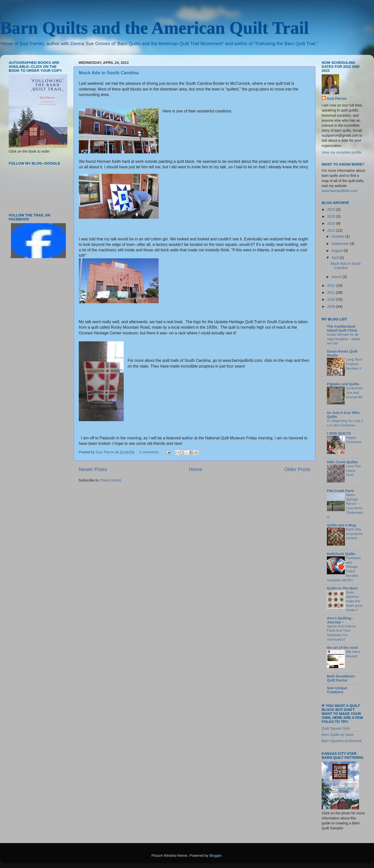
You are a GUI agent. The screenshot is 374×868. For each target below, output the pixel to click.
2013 (332, 230)
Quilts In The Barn (342, 588)
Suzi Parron (337, 98)
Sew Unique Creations (337, 690)
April (336, 258)
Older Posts (297, 469)
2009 (332, 306)
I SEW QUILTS (339, 433)
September (341, 244)
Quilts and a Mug (341, 525)
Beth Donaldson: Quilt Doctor (341, 678)
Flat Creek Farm (340, 491)
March (337, 277)
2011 (332, 292)
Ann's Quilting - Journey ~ (340, 620)
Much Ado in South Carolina (109, 73)
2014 (332, 223)
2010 (332, 299)
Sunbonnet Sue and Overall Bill (354, 393)
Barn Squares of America (342, 741)
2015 (332, 216)
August (338, 251)
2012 (332, 286)
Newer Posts (93, 469)
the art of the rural (342, 648)
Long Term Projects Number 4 (354, 364)
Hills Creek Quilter (342, 462)
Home (196, 469)
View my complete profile (342, 152)
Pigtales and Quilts (343, 384)
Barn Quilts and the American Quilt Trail (154, 28)
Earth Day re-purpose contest (354, 534)
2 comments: (150, 452)
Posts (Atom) (111, 480)
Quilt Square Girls (336, 728)
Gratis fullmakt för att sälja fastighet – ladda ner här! (343, 339)
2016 (332, 209)
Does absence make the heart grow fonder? (354, 601)
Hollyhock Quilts (341, 554)
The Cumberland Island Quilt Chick (342, 328)
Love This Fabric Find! (353, 471)
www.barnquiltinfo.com (340, 191)
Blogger (216, 856)
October (338, 236)
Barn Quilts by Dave (338, 735)
